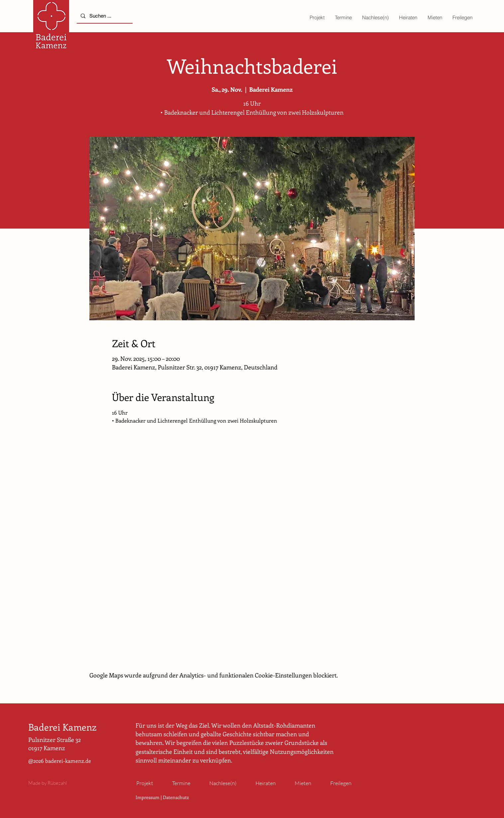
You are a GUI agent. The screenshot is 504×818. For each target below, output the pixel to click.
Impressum (148, 797)
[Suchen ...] (104, 16)
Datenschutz (176, 797)
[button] (317, 17)
